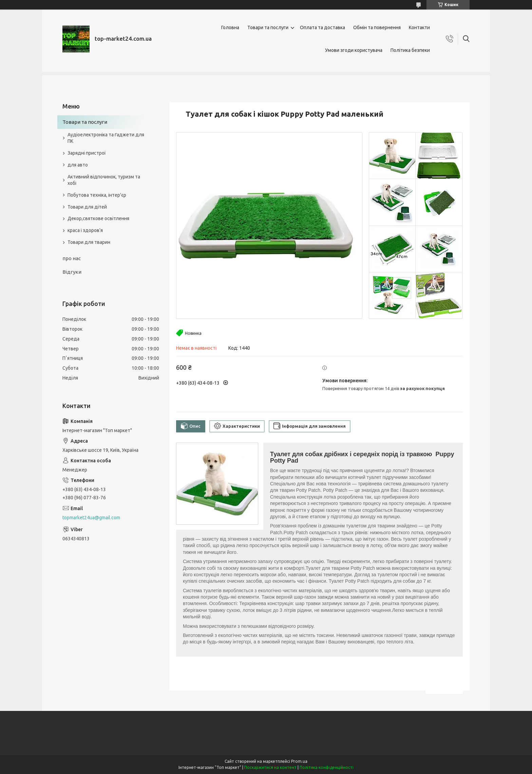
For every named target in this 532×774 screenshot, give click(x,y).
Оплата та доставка (322, 27)
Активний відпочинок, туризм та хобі (104, 180)
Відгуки (72, 272)
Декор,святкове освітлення (98, 218)
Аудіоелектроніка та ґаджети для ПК (106, 138)
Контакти (419, 27)
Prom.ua (299, 761)
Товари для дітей (87, 207)
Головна (230, 27)
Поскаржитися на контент (270, 767)
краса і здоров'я (85, 230)
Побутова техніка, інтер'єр (97, 195)
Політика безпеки (410, 50)
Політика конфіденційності (327, 767)
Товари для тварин (89, 242)
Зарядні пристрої (87, 153)
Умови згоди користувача (354, 50)
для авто (78, 165)
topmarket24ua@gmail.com (91, 518)
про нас (72, 258)
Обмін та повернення (377, 27)
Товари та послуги (268, 27)
